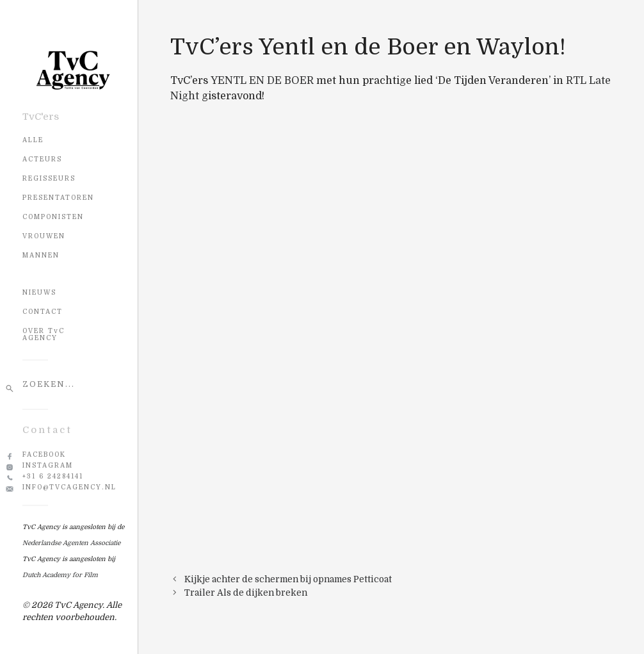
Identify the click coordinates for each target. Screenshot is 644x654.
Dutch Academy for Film (60, 575)
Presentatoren (58, 198)
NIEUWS (39, 292)
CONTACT (43, 312)
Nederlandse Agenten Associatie (71, 543)
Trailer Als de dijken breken (246, 593)
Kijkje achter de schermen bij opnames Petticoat (288, 579)
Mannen (41, 255)
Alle (33, 140)
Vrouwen (44, 236)
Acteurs (42, 159)
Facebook (44, 454)
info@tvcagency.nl (69, 487)
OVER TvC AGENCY (44, 334)
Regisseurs (49, 178)
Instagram (48, 465)
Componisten (53, 217)
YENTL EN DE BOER (262, 81)
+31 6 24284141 (53, 476)
